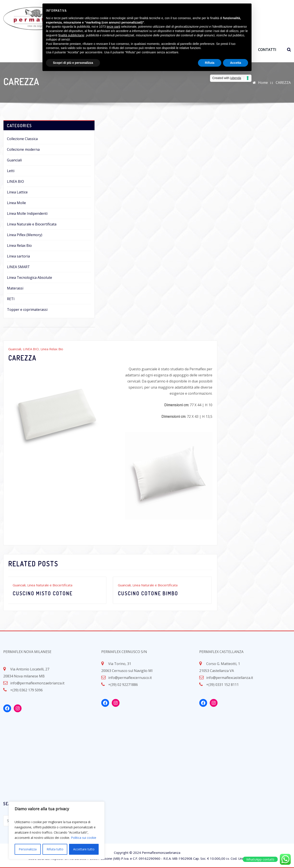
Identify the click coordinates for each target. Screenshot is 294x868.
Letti (11, 171)
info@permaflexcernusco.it (130, 678)
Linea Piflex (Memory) (25, 235)
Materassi (15, 288)
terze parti (113, 27)
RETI (11, 299)
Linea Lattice (17, 192)
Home (263, 83)
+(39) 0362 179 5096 (26, 690)
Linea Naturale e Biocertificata (32, 224)
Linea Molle (16, 203)
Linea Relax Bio (19, 245)
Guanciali (14, 160)
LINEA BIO (15, 181)
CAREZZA (283, 83)
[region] (57, 830)
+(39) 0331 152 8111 (222, 685)
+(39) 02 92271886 (123, 685)
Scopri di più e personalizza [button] (73, 63)
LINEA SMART (18, 267)
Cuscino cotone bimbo (149, 593)
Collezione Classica (22, 139)
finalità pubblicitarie (71, 35)
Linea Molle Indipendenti (27, 213)
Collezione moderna (23, 149)
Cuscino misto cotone (44, 593)
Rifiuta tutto (55, 849)
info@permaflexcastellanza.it (230, 678)
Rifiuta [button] (210, 63)
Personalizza (28, 849)
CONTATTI (267, 50)
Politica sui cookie (84, 838)
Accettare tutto (84, 849)
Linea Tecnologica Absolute (30, 277)
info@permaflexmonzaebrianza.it (37, 683)
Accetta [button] (236, 63)
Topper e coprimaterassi (27, 310)
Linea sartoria (18, 256)
